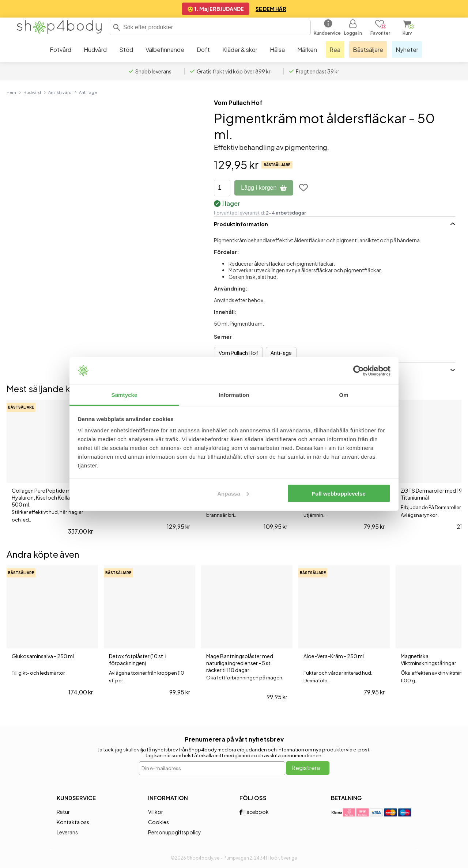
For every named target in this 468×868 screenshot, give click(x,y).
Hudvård (32, 92)
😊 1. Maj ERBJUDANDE (216, 9)
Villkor (156, 812)
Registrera (306, 768)
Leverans (67, 832)
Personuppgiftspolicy (175, 832)
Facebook (254, 812)
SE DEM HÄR (271, 9)
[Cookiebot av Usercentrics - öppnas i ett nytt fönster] (358, 371)
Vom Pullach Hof (238, 103)
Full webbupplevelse (339, 493)
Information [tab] (234, 395)
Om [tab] (344, 395)
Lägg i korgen (264, 188)
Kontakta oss (73, 822)
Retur (63, 812)
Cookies (158, 822)
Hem (11, 92)
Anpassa (233, 493)
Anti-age (88, 92)
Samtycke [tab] (124, 395)
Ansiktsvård (60, 92)
